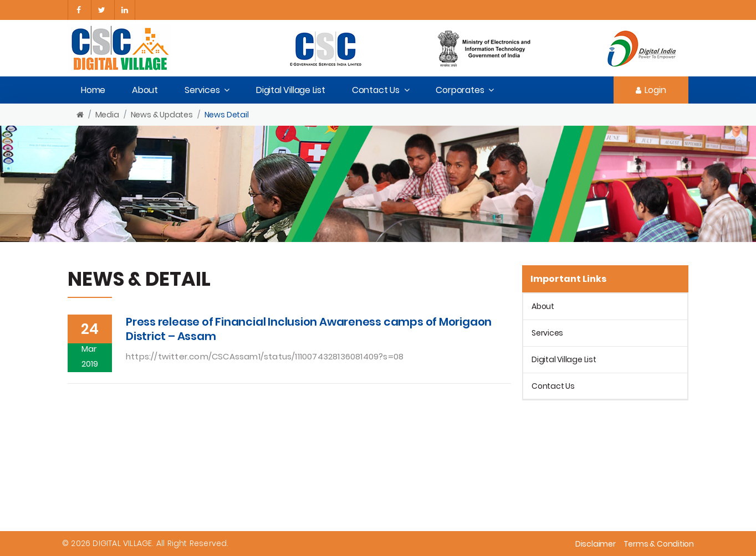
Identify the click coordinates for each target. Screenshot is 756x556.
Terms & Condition (659, 544)
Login (651, 90)
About (145, 90)
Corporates (460, 90)
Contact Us (376, 90)
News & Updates (162, 115)
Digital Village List (291, 90)
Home (93, 90)
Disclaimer (596, 544)
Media (107, 115)
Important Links (568, 279)
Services (202, 90)
